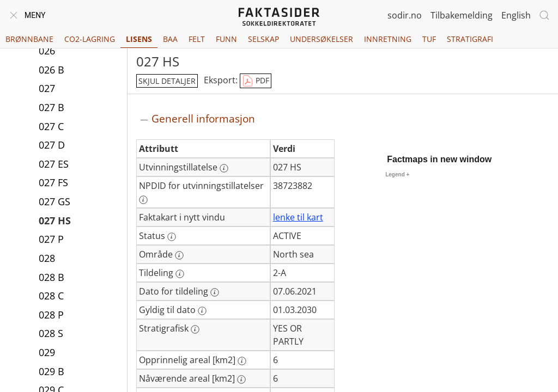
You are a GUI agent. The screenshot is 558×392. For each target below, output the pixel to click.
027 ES (54, 164)
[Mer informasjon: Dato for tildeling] (215, 292)
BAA (170, 39)
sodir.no (405, 15)
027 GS (54, 201)
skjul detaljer (167, 81)
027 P (51, 239)
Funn (226, 39)
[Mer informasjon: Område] (179, 255)
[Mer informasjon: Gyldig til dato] (202, 311)
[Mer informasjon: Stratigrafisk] (195, 329)
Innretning (388, 39)
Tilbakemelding (462, 15)
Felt (197, 39)
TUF (429, 39)
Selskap (263, 39)
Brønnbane (29, 39)
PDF (256, 81)
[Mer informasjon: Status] (172, 237)
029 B (51, 371)
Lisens (139, 39)
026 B (51, 70)
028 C (51, 296)
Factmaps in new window (439, 159)
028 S (51, 333)
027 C (51, 126)
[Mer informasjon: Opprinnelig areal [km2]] (242, 361)
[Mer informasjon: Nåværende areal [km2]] (241, 379)
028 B (51, 277)
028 (47, 258)
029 (47, 352)
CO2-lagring (90, 39)
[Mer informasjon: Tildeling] (180, 274)
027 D (52, 145)
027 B (51, 107)
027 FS (53, 182)
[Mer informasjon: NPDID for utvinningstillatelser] (143, 200)
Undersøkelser (322, 39)
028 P (51, 315)
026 (47, 51)
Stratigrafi (470, 39)
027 (47, 88)
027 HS (55, 220)
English (516, 15)
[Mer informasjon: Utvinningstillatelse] (224, 168)
